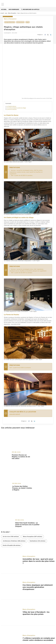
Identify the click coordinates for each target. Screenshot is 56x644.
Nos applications (11, 596)
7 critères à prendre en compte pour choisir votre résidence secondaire (39, 562)
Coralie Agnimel (7, 33)
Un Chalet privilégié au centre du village (16, 86)
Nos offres (7, 634)
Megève (28, 22)
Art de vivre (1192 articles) (11, 488)
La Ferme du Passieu (12, 87)
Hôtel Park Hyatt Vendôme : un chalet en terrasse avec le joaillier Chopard (27, 475)
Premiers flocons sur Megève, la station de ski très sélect (21, 426)
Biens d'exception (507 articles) (33, 488)
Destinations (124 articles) (38, 492)
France (4, 608)
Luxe (6, 13)
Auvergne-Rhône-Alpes (10, 22)
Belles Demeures (11, 619)
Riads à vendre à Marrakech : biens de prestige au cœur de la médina (38, 580)
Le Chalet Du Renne (11, 84)
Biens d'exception (12, 13)
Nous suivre (8, 626)
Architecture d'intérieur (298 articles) (14, 492)
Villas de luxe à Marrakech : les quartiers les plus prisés (36, 544)
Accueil (4, 9)
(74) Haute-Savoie (20, 22)
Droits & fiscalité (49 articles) (12, 496)
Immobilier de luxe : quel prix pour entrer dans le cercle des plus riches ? (39, 508)
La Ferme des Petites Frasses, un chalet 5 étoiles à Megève (22, 449)
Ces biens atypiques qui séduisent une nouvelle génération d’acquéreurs (38, 526)
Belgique (4, 612)
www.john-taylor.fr (15, 392)
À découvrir (8, 604)
